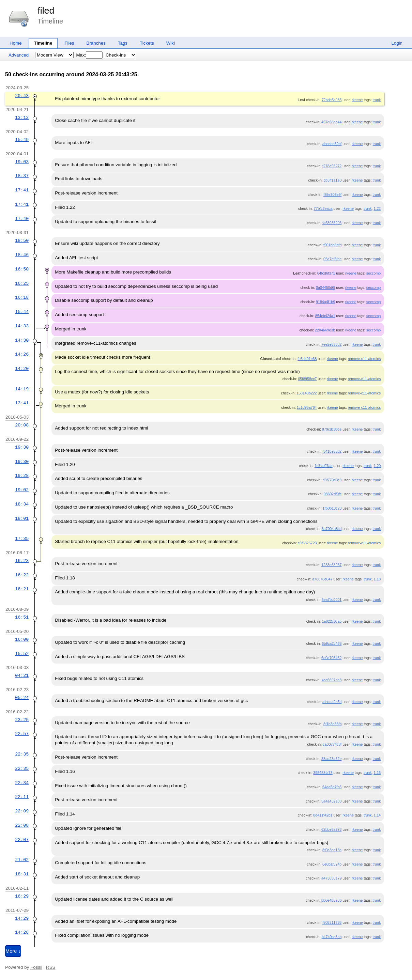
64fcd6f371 (326, 273)
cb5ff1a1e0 (333, 180)
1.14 (377, 815)
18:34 (22, 504)
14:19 (22, 389)
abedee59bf (332, 144)
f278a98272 (332, 166)
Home (16, 43)
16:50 (22, 269)
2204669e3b (325, 330)
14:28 (22, 932)
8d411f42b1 (323, 815)
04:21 (22, 675)
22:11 (22, 797)
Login (397, 43)
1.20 (377, 466)
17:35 (22, 539)
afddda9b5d (332, 702)
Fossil (36, 967)
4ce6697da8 (332, 680)
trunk (377, 100)
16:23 (22, 561)
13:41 (22, 403)
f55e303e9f (332, 195)
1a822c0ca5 (332, 621)
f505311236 (332, 922)
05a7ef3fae (332, 259)
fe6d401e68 (307, 359)
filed (46, 11)
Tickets (147, 43)
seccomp (374, 273)
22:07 (22, 840)
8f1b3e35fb (332, 724)
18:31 (22, 874)
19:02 (22, 490)
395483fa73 (323, 773)
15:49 (22, 140)
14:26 (22, 354)
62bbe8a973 (331, 829)
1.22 (377, 208)
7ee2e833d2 (331, 344)
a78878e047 (322, 579)
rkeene (357, 100)
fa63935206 (332, 223)
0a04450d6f (325, 287)
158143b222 (307, 393)
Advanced (19, 55)
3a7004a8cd (332, 529)
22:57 (22, 734)
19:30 (22, 447)
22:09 (22, 811)
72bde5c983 (332, 100)
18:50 (22, 240)
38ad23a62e (331, 759)
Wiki (171, 43)
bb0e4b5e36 (331, 900)
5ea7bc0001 (332, 600)
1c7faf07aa (324, 466)
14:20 (22, 369)
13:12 (22, 118)
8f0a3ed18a (332, 850)
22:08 (22, 825)
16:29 (22, 896)
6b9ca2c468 (332, 643)
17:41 (22, 190)
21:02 (22, 860)
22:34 (22, 783)
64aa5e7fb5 (332, 787)
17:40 (22, 219)
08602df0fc (333, 494)
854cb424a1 (325, 316)
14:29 (22, 918)
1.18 (377, 579)
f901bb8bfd (332, 245)
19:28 (22, 476)
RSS (51, 967)
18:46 (22, 255)
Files (69, 43)
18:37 (22, 176)
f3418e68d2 (332, 451)
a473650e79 (331, 878)
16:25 (22, 283)
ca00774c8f (332, 744)
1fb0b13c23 (332, 508)
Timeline (43, 43)
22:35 (22, 754)
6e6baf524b (332, 864)
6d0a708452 (331, 658)
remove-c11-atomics (364, 359)
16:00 (22, 639)
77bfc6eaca (323, 208)
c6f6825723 (307, 543)
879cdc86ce (332, 429)
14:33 (22, 326)
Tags (123, 43)
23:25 (22, 720)
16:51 (22, 617)
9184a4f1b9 (325, 302)
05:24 (22, 698)
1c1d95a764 (307, 407)
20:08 (22, 425)
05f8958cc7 (307, 379)
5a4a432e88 (331, 801)
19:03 (22, 162)
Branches (96, 43)
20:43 (22, 96)
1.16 (377, 773)
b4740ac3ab (332, 937)
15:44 (22, 312)
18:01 (22, 518)
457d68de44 (331, 122)
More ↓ (13, 951)
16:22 (22, 575)
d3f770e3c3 (332, 480)
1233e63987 (331, 565)
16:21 (22, 589)
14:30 (22, 340)
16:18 (22, 297)
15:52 (22, 654)
